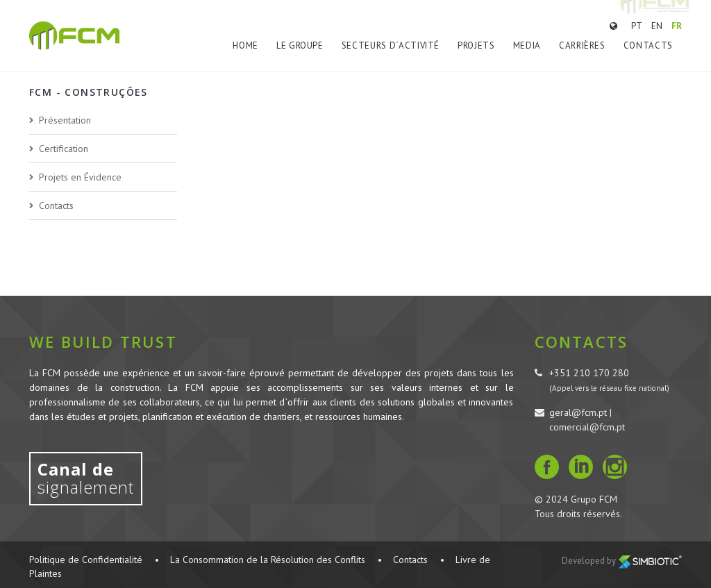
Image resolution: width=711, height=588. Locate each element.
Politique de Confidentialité (86, 560)
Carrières (582, 45)
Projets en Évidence (80, 177)
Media (527, 45)
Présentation (65, 120)
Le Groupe (300, 45)
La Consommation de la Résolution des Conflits (268, 560)
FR (677, 26)
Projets (476, 45)
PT (637, 26)
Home (245, 45)
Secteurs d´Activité (391, 45)
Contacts (648, 45)
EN (657, 26)
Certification (64, 149)
